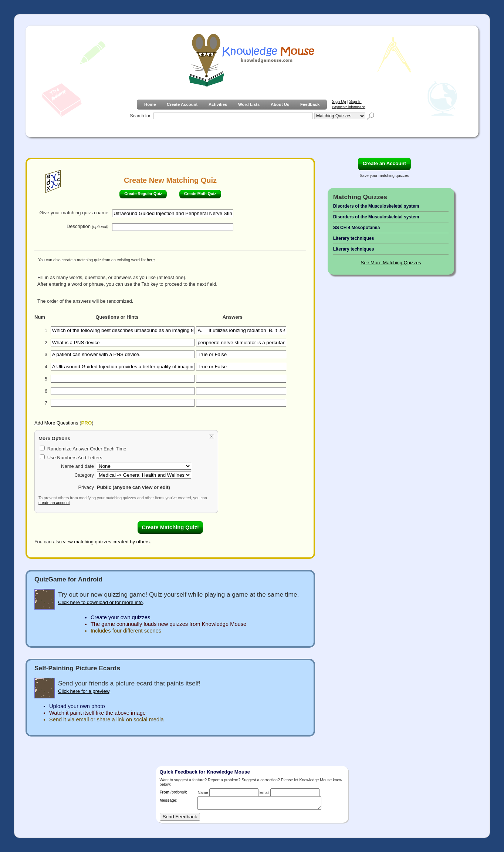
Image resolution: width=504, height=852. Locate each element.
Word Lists (249, 104)
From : (174, 792)
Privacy (86, 487)
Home (150, 104)
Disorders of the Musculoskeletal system (376, 206)
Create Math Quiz (200, 194)
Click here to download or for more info (100, 602)
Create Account (182, 104)
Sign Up (339, 101)
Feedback (310, 104)
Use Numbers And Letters (75, 458)
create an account (54, 503)
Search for (140, 116)
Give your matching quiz (74, 213)
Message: (169, 800)
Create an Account (384, 163)
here (151, 260)
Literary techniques (354, 238)
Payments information (349, 107)
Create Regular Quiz (143, 194)
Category (84, 475)
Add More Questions (56, 423)
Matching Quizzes (360, 197)
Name (203, 792)
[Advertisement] (390, 397)
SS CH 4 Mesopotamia (357, 228)
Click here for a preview (84, 691)
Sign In (355, 101)
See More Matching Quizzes (391, 263)
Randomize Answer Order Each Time (87, 449)
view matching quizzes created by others (106, 542)
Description (87, 226)
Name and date (77, 466)
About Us (280, 104)
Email (265, 792)
